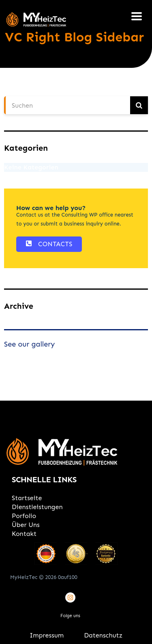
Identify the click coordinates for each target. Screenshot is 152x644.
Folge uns (70, 616)
